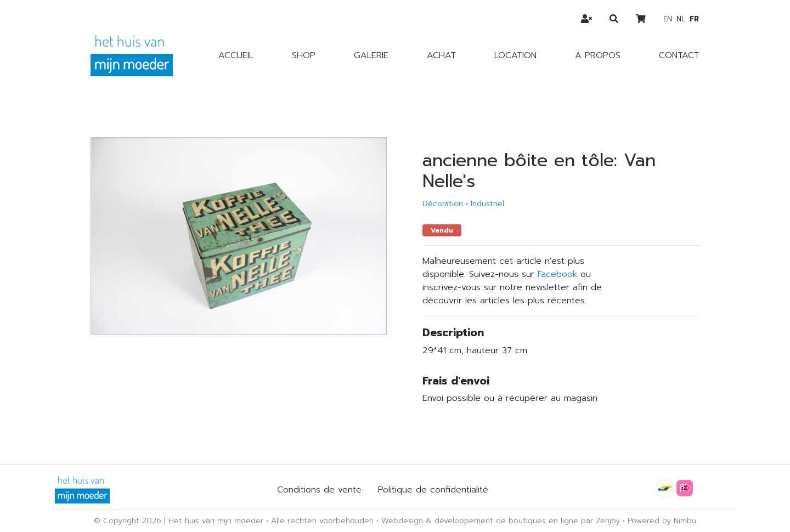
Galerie (371, 55)
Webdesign (402, 521)
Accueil (236, 55)
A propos (598, 55)
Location (515, 55)
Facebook (557, 274)
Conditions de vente (319, 490)
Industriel (487, 204)
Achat (441, 55)
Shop (304, 55)
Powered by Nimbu (662, 521)
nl (681, 19)
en (668, 19)
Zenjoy (608, 521)
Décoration (443, 204)
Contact (679, 55)
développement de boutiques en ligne (506, 521)
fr (694, 19)
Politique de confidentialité (433, 490)
